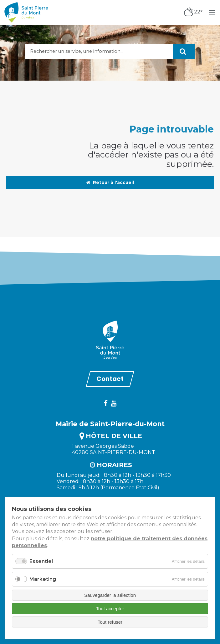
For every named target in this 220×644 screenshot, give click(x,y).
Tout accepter (110, 609)
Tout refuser (110, 622)
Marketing (43, 579)
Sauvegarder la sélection (110, 595)
